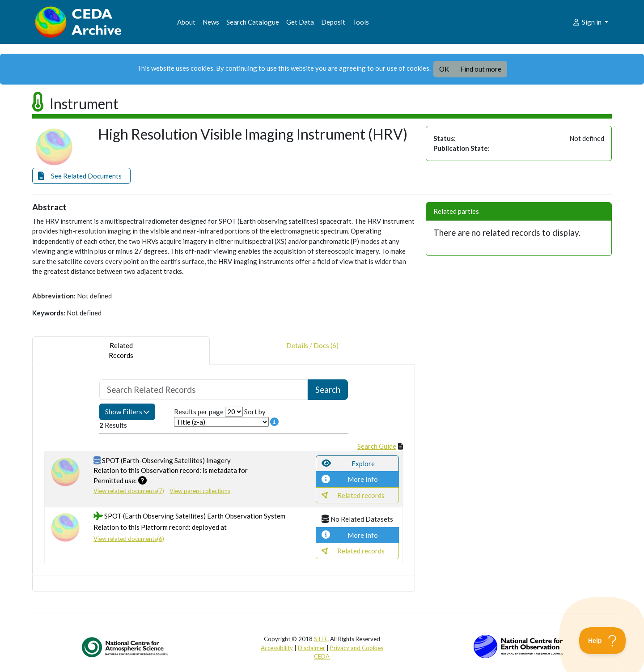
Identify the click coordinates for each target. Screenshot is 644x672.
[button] (81, 176)
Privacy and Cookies (357, 648)
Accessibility (277, 648)
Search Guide (377, 446)
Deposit (333, 22)
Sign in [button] (587, 22)
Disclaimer (311, 648)
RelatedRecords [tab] (121, 351)
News (211, 22)
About (186, 22)
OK (444, 69)
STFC (321, 639)
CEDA (322, 656)
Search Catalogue (253, 22)
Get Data (300, 22)
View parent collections (200, 491)
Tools (361, 22)
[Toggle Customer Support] (603, 641)
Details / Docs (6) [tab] (312, 351)
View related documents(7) (129, 491)
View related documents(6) (129, 539)
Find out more (481, 69)
